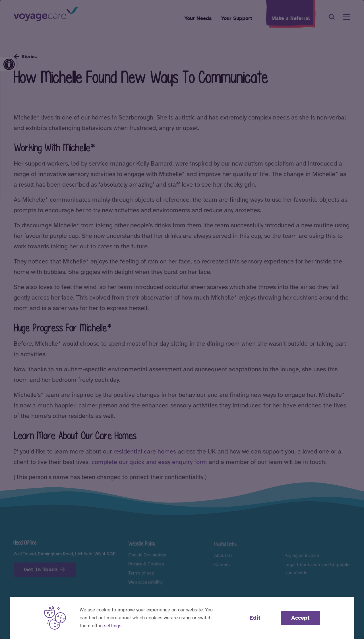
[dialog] (182, 319)
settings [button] (113, 626)
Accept (300, 618)
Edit (255, 618)
